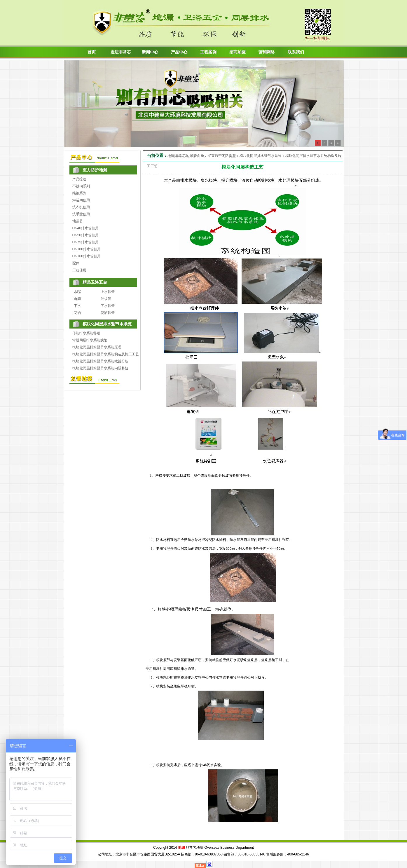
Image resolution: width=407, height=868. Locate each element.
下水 (77, 306)
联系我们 (296, 52)
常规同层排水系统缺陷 (90, 340)
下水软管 (108, 306)
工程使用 (79, 270)
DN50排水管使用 (86, 235)
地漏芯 (78, 221)
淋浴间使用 (81, 200)
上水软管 (108, 292)
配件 (76, 263)
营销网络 (267, 52)
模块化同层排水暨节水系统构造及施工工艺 (106, 354)
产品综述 (79, 179)
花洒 (77, 313)
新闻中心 (150, 52)
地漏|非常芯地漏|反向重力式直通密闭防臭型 (202, 156)
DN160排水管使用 (87, 256)
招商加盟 (237, 52)
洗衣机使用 (81, 207)
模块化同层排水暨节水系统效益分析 (100, 361)
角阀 (77, 299)
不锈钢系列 (81, 186)
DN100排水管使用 (87, 249)
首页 (92, 52)
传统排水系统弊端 (86, 333)
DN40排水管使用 (86, 228)
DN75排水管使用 (86, 242)
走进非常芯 (121, 52)
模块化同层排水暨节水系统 (261, 156)
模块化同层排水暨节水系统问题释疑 (100, 368)
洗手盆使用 (81, 214)
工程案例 (208, 52)
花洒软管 (108, 313)
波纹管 (106, 299)
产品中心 (179, 52)
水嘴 (77, 292)
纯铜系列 (79, 193)
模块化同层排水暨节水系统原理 (97, 347)
